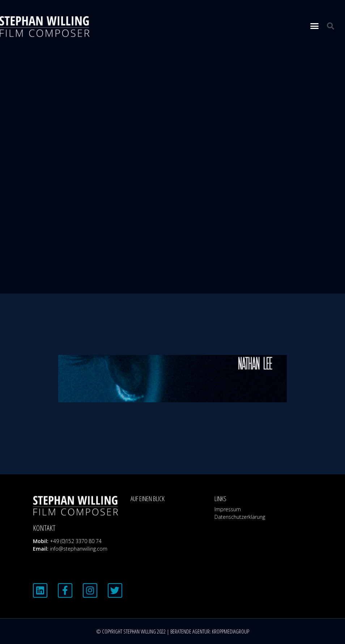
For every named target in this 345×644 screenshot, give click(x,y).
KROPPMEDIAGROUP (231, 631)
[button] (315, 26)
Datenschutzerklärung (240, 517)
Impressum (228, 509)
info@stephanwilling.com (79, 549)
